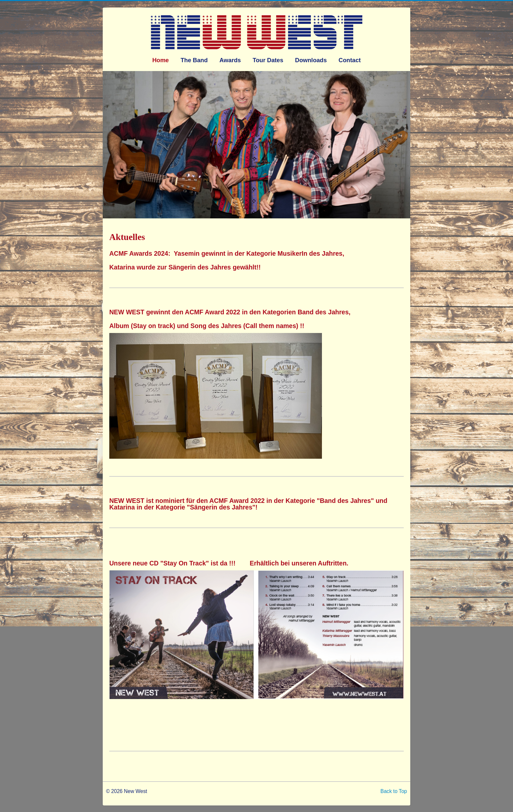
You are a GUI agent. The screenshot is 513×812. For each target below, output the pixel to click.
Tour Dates (268, 60)
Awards (230, 60)
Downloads (311, 60)
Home (160, 60)
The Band (194, 60)
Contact (350, 60)
